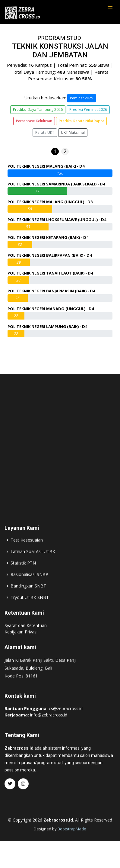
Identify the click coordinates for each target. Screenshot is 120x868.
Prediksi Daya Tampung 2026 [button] (38, 109)
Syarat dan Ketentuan (26, 637)
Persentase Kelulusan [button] (34, 121)
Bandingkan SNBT (28, 598)
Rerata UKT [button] (45, 132)
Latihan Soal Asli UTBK (33, 563)
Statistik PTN (23, 575)
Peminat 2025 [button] (82, 98)
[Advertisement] (60, 452)
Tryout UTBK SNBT (30, 609)
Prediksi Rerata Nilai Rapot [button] (81, 121)
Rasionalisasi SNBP (29, 586)
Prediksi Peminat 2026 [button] (88, 109)
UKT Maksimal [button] (73, 132)
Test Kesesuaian (27, 552)
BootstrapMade (72, 841)
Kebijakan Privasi (21, 643)
